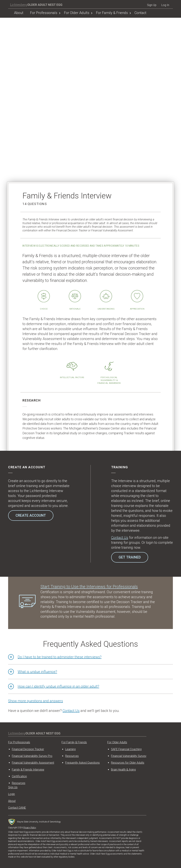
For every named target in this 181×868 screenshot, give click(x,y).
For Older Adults (77, 13)
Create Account (31, 515)
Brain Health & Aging (123, 770)
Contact (140, 13)
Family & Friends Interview (28, 770)
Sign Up (152, 5)
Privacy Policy (30, 828)
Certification (19, 776)
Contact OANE (17, 808)
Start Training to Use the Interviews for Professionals (89, 587)
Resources (72, 756)
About (19, 13)
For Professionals (44, 13)
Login (11, 794)
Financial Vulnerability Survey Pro (32, 756)
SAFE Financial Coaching (126, 749)
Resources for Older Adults (128, 763)
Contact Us (120, 538)
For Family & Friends (112, 13)
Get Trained (130, 557)
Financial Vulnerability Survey (129, 756)
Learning (70, 749)
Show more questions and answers (36, 701)
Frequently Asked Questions (82, 763)
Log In (165, 5)
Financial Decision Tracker (28, 749)
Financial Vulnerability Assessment (33, 763)
